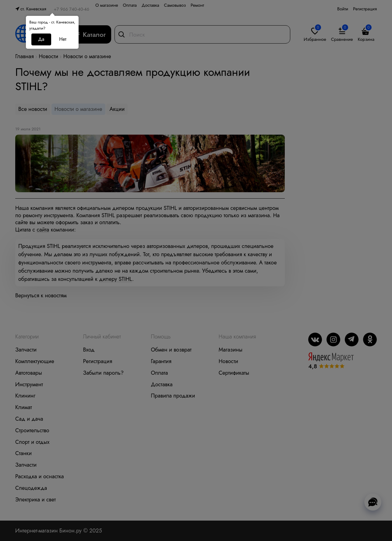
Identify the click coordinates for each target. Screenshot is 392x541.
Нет (63, 39)
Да (41, 39)
